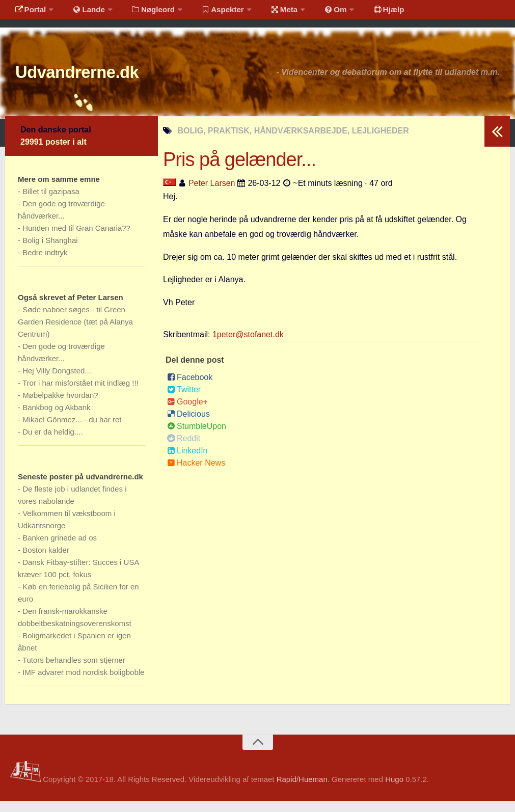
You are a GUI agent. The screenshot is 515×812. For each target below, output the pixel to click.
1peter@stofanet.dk (248, 346)
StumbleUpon (197, 437)
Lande (83, 12)
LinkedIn (187, 462)
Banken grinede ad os (60, 549)
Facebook (190, 388)
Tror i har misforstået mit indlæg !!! (80, 394)
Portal (29, 12)
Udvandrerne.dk (95, 81)
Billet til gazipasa (51, 202)
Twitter (184, 401)
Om (316, 12)
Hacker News (196, 474)
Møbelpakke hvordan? (60, 406)
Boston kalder (46, 561)
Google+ (187, 413)
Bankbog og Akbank (56, 418)
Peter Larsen (212, 194)
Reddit (184, 450)
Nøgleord (144, 12)
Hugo (394, 791)
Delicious (188, 425)
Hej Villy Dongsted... (57, 382)
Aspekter (211, 12)
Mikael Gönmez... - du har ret (72, 431)
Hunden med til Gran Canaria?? (76, 239)
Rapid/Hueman (302, 791)
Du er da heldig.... (52, 443)
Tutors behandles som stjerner (74, 671)
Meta (268, 12)
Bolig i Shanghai (50, 251)
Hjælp (364, 12)
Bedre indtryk (45, 264)
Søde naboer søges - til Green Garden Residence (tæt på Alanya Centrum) (75, 333)
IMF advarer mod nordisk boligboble (83, 683)
